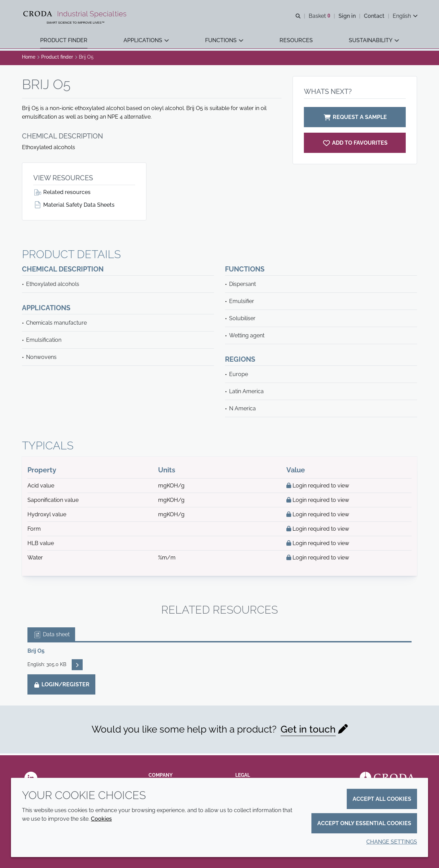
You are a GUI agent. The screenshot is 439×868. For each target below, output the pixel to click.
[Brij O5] (355, 144)
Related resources (62, 194)
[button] (64, 41)
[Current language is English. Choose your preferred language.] (405, 16)
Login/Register (61, 686)
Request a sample (355, 119)
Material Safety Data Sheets (74, 207)
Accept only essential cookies (364, 823)
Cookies (101, 819)
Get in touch (308, 731)
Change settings (392, 842)
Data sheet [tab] (51, 636)
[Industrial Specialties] (76, 15)
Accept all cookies (382, 799)
